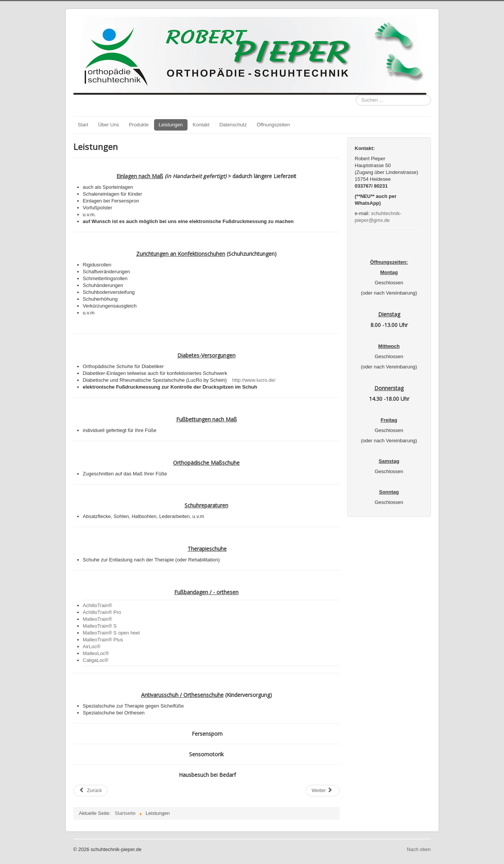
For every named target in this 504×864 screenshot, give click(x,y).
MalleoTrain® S (100, 626)
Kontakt (201, 125)
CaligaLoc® (96, 660)
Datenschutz (233, 125)
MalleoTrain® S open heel (111, 633)
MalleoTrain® (98, 619)
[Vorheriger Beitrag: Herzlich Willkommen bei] (91, 791)
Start (83, 125)
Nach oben (419, 849)
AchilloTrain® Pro (102, 612)
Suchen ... (356, 95)
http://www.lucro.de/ (254, 380)
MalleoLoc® (96, 653)
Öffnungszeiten (273, 125)
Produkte (139, 125)
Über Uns (109, 125)
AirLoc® (92, 646)
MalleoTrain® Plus (103, 640)
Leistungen (171, 125)
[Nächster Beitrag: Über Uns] (323, 791)
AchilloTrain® (98, 605)
